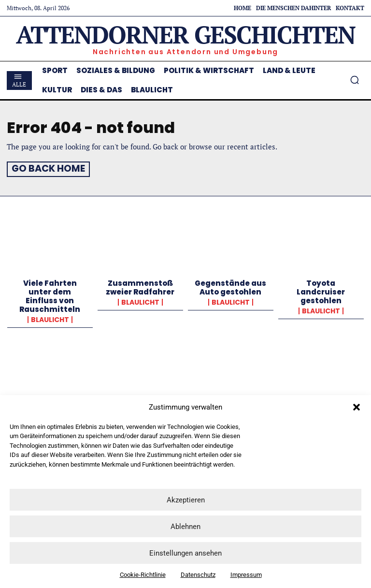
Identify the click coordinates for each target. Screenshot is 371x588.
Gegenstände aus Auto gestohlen (230, 286)
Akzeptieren (186, 500)
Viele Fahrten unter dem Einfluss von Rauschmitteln (50, 295)
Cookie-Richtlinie (143, 575)
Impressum (246, 575)
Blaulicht (50, 318)
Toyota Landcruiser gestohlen (321, 290)
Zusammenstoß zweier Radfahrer (140, 286)
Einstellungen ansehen (185, 553)
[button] (357, 407)
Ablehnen (185, 527)
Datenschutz (198, 575)
